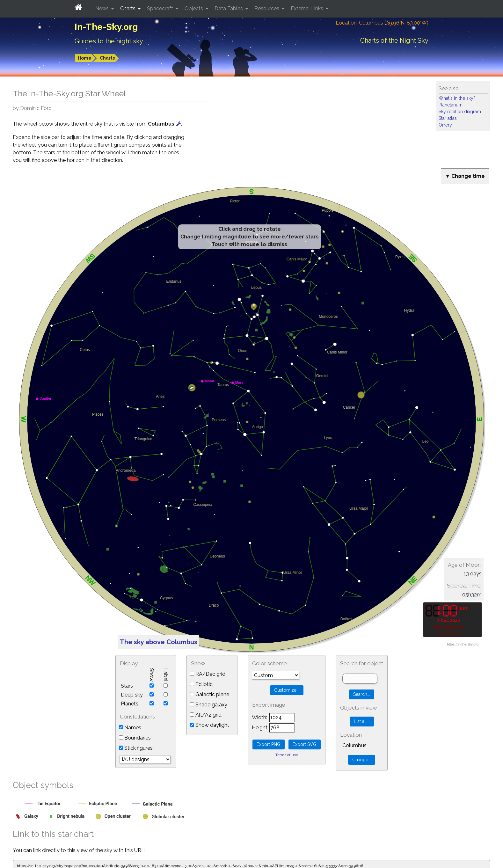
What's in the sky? (457, 98)
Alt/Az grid (206, 715)
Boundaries (135, 738)
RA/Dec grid (208, 674)
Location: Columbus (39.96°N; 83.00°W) (382, 23)
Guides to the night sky (109, 41)
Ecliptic (201, 684)
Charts (107, 58)
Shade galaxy (209, 705)
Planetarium (451, 105)
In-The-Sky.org (106, 27)
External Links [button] (308, 8)
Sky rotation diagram (460, 112)
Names (130, 728)
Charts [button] (128, 8)
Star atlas (448, 118)
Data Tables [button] (229, 8)
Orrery (445, 125)
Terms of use (287, 755)
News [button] (103, 8)
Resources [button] (267, 8)
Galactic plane (210, 694)
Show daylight (210, 725)
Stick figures (136, 748)
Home (85, 58)
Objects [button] (194, 8)
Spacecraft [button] (161, 8)
